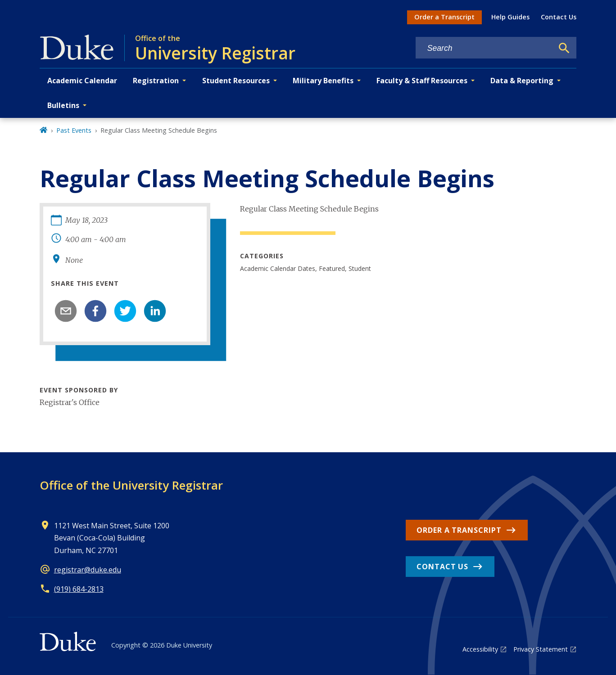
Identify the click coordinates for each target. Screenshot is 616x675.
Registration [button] (156, 81)
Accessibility (480, 649)
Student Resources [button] (236, 81)
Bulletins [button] (63, 105)
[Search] (564, 48)
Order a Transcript (444, 17)
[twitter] (125, 311)
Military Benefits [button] (323, 81)
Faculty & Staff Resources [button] (422, 81)
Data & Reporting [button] (522, 81)
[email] (66, 311)
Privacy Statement (541, 649)
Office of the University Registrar (131, 485)
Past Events (74, 130)
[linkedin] (155, 311)
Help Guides (510, 17)
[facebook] (95, 311)
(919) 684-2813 (79, 589)
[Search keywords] (485, 48)
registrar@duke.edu (88, 570)
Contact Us (559, 17)
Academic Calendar (82, 81)
